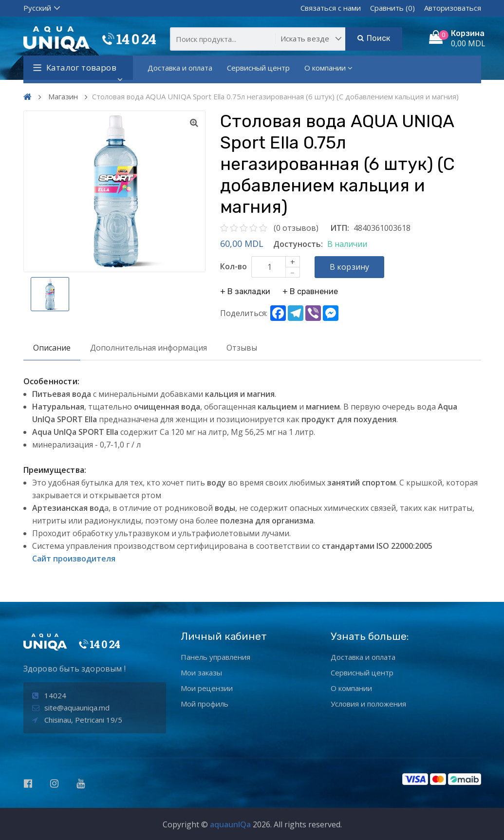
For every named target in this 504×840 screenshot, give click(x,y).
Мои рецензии (207, 688)
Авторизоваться (453, 8)
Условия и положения (368, 704)
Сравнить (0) (392, 8)
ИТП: (340, 228)
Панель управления (215, 657)
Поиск (374, 38)
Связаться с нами (331, 8)
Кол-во (233, 266)
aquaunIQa (230, 824)
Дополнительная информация (149, 348)
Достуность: (298, 244)
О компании (328, 68)
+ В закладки (245, 291)
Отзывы (242, 348)
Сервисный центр (258, 68)
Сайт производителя (74, 559)
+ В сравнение (310, 291)
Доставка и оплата (180, 68)
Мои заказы (201, 672)
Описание (52, 348)
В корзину (350, 267)
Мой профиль (205, 704)
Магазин (63, 96)
